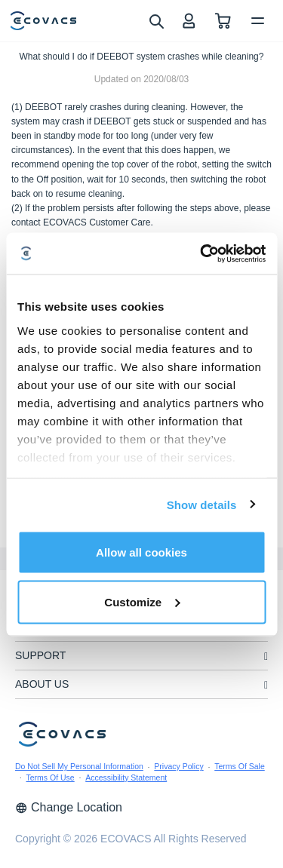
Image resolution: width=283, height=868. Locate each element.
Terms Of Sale (240, 766)
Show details (202, 504)
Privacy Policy (178, 766)
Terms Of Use (51, 778)
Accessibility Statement (126, 778)
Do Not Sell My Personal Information (79, 766)
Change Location (69, 807)
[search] (156, 20)
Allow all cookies (141, 552)
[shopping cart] (223, 21)
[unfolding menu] (266, 656)
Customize (142, 601)
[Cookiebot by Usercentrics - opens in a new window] (201, 253)
